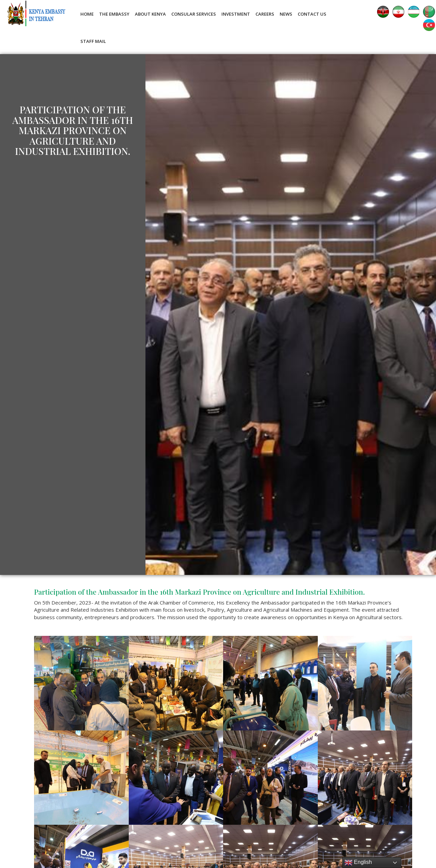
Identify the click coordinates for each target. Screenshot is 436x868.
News (286, 14)
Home (87, 14)
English (358, 863)
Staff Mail (93, 41)
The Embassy (114, 14)
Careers (265, 14)
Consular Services (194, 14)
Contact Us (312, 14)
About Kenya (150, 14)
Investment (236, 14)
